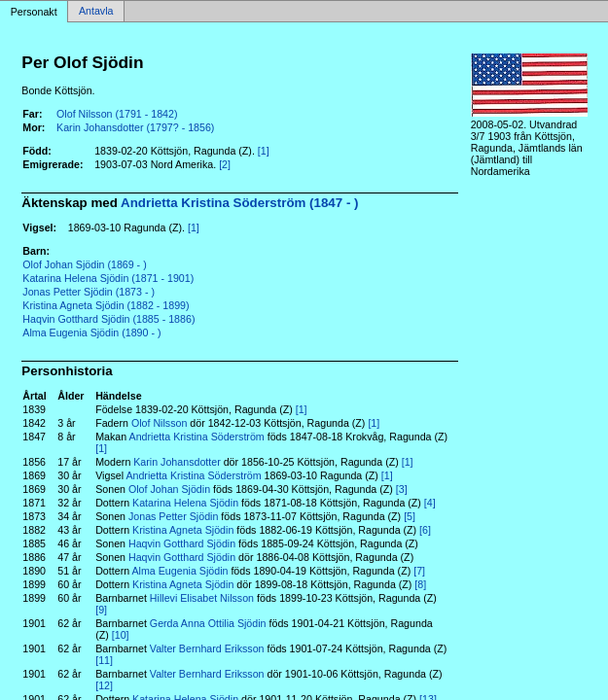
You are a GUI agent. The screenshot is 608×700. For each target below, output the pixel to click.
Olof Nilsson (159, 423)
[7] (419, 571)
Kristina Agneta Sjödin (183, 530)
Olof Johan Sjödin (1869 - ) (84, 264)
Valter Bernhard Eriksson (207, 648)
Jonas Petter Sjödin (173, 516)
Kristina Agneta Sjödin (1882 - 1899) (106, 305)
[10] (121, 635)
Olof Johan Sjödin (169, 489)
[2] (225, 164)
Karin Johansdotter (177, 462)
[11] (104, 660)
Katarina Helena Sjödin (185, 503)
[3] (402, 489)
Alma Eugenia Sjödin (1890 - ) (91, 332)
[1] (264, 151)
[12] (104, 685)
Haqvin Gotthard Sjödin (182, 543)
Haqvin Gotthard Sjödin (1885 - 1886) (108, 319)
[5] (410, 516)
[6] (425, 530)
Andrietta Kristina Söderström (197, 437)
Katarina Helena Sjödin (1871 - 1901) (108, 278)
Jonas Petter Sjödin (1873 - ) (89, 292)
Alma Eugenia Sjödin (180, 571)
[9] (101, 610)
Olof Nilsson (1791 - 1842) (117, 114)
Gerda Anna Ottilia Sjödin (208, 623)
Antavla (96, 12)
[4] (430, 503)
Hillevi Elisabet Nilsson (202, 598)
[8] (420, 584)
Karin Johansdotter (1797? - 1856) (135, 127)
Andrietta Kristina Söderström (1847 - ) (239, 203)
